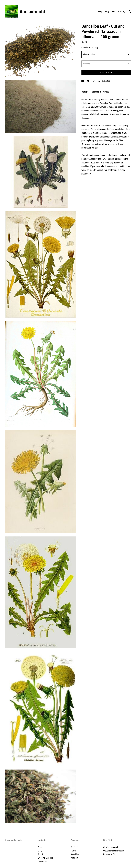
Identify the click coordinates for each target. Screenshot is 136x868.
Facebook (75, 847)
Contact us (42, 861)
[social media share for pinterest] (94, 81)
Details (85, 92)
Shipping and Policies (47, 858)
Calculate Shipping (90, 47)
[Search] (130, 12)
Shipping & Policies (100, 92)
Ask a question (104, 81)
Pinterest (74, 858)
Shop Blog (75, 854)
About (114, 11)
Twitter (73, 851)
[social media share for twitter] (89, 81)
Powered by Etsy (110, 854)
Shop (100, 11)
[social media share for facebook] (83, 81)
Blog (107, 11)
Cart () (122, 11)
